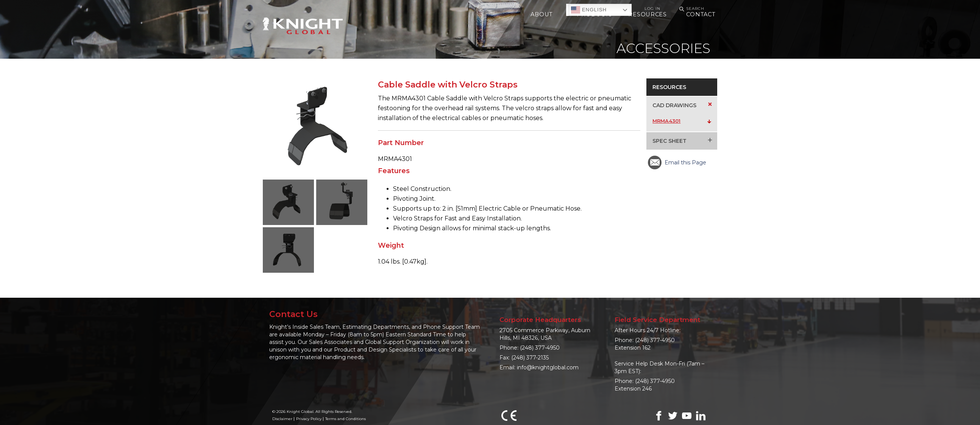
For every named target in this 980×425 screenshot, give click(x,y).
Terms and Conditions (346, 419)
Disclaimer (282, 419)
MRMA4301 (666, 121)
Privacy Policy (309, 419)
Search (691, 9)
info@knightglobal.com (548, 367)
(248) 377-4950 (540, 348)
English (589, 10)
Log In (652, 9)
